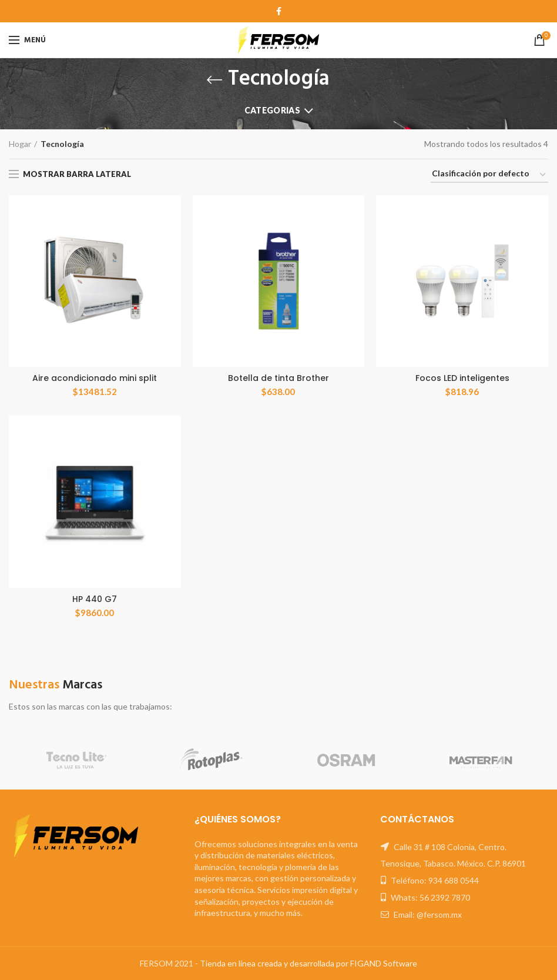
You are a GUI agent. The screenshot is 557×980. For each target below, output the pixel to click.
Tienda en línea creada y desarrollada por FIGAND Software (308, 963)
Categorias (272, 110)
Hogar (20, 144)
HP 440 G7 (95, 599)
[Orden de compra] (489, 175)
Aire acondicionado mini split (95, 378)
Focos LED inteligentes (462, 378)
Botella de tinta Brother (278, 378)
